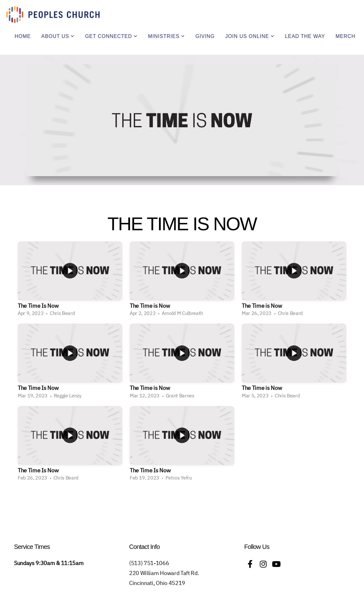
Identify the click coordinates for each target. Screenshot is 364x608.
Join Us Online (250, 36)
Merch (345, 36)
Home (23, 36)
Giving (205, 36)
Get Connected (111, 36)
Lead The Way (305, 36)
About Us (58, 36)
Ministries (167, 36)
